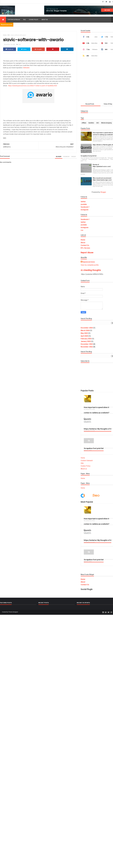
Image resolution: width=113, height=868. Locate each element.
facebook (66, 157)
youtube (84, 204)
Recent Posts (90, 104)
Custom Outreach (14, 20)
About (83, 243)
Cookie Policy (86, 466)
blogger (59, 157)
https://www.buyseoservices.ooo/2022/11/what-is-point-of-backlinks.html (32, 86)
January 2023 (86, 341)
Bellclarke (26, 68)
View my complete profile (90, 265)
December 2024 (87, 328)
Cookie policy (34, 20)
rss (82, 230)
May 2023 (84, 333)
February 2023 (86, 339)
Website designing (106, 123)
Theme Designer (13, 612)
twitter (83, 202)
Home (5, 35)
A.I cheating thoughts (91, 270)
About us (45, 20)
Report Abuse (87, 253)
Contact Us (85, 245)
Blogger (103, 192)
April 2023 (84, 336)
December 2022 (87, 344)
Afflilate (84, 123)
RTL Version (85, 248)
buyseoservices (89, 262)
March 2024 (85, 330)
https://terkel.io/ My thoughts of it (98, 429)
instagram (85, 210)
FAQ (25, 20)
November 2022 (87, 347)
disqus (74, 157)
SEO (9, 35)
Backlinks (91, 123)
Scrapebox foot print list (89, 156)
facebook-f (85, 207)
